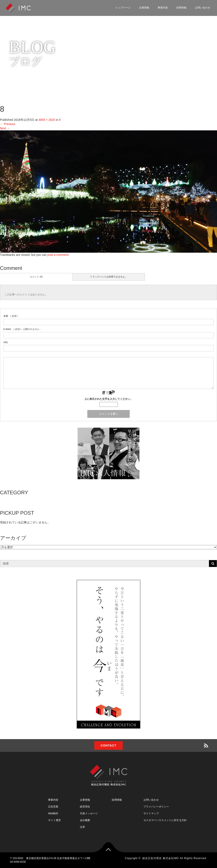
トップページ (123, 8)
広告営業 (53, 807)
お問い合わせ (203, 8)
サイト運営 (54, 820)
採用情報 (181, 8)
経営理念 (85, 807)
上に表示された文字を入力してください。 (108, 399)
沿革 (82, 827)
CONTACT (108, 745)
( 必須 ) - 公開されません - (22, 329)
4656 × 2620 (47, 120)
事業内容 (163, 8)
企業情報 (144, 8)
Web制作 (53, 813)
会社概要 (85, 820)
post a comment (58, 255)
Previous (8, 124)
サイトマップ (151, 813)
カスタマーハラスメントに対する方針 (165, 820)
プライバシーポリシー (156, 807)
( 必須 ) (10, 316)
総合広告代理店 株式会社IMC (161, 858)
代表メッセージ (89, 813)
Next (5, 128)
